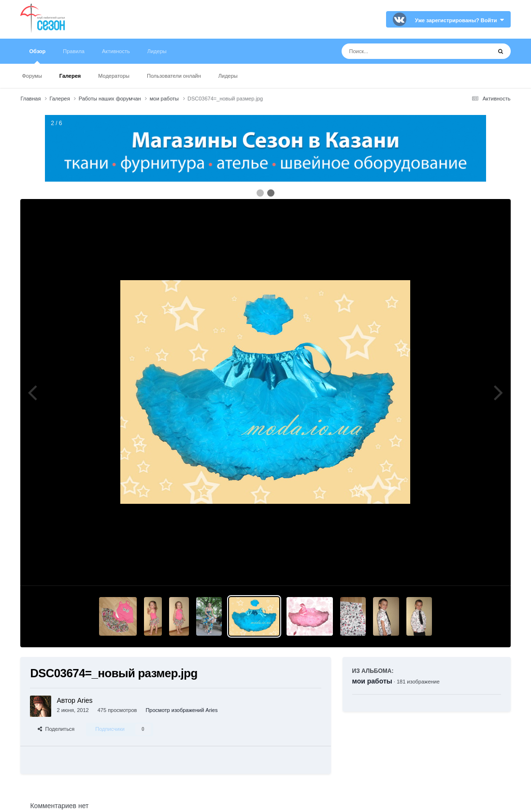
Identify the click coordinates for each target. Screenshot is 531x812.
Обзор (37, 56)
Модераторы (114, 76)
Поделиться (56, 729)
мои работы (372, 681)
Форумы (32, 76)
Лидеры (228, 76)
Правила (74, 51)
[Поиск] (398, 51)
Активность (116, 51)
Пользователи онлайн (174, 76)
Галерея (70, 76)
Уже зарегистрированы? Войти (459, 20)
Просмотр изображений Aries (181, 710)
